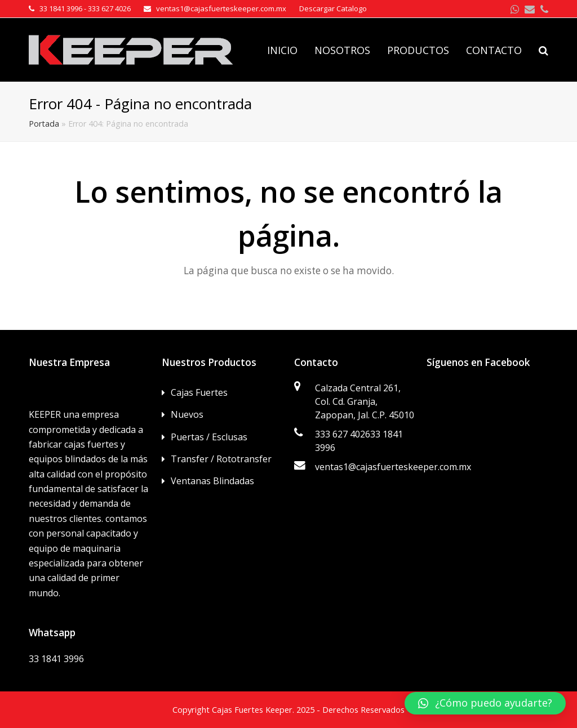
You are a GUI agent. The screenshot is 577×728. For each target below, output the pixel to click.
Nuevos (187, 414)
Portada (44, 124)
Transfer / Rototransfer (221, 459)
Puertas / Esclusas (209, 437)
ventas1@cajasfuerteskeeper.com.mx (393, 467)
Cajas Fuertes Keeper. (253, 709)
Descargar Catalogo (333, 8)
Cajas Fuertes (199, 392)
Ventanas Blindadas (212, 481)
